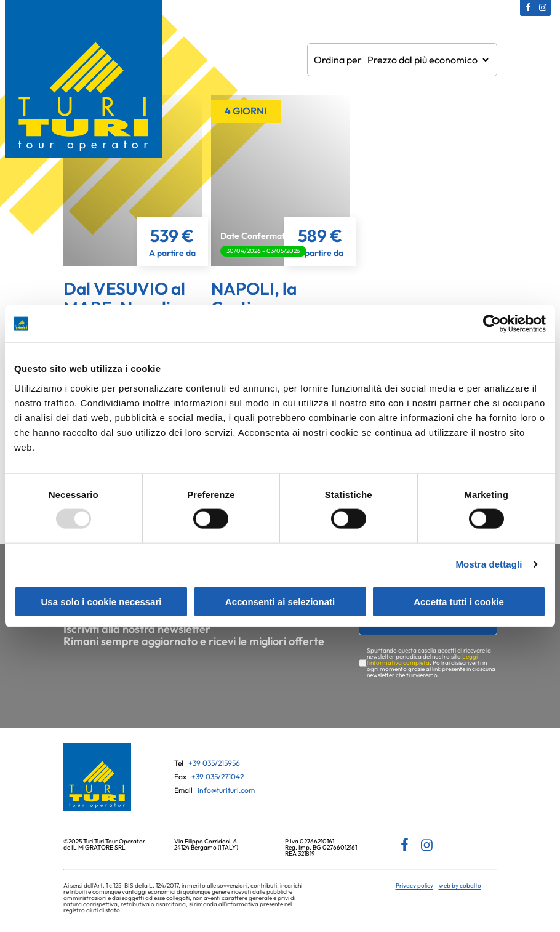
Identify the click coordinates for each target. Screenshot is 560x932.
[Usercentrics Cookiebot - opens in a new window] (492, 324)
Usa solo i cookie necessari (102, 601)
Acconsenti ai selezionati (280, 601)
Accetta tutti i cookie (459, 601)
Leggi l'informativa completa (422, 660)
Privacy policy (414, 886)
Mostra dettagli (489, 564)
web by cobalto (460, 886)
